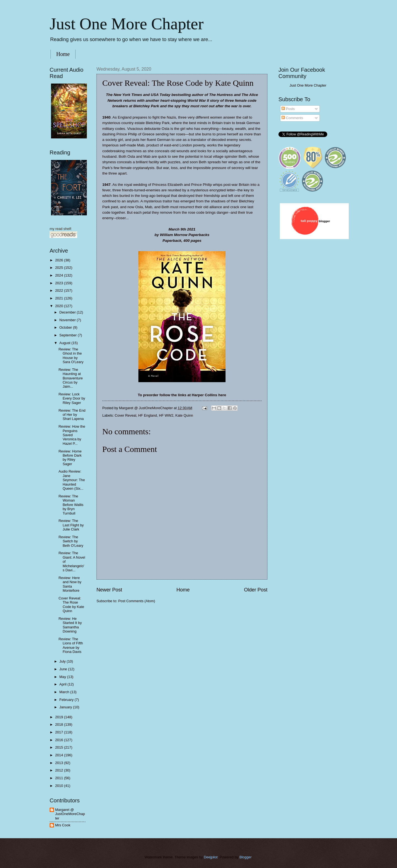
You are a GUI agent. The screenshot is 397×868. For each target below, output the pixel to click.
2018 (60, 724)
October (66, 327)
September (69, 335)
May (63, 677)
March (65, 692)
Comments (292, 118)
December (68, 312)
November (68, 320)
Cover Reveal (125, 415)
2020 (60, 306)
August (65, 343)
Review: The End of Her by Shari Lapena (72, 415)
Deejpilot (211, 857)
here (222, 395)
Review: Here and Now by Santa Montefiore (70, 584)
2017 (60, 732)
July (63, 661)
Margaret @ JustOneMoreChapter (70, 814)
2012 (60, 770)
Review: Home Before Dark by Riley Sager (70, 458)
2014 (60, 755)
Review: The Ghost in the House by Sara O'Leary (71, 356)
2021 (60, 298)
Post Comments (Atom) (137, 601)
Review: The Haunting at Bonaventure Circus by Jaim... (71, 378)
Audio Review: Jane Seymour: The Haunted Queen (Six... (72, 480)
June (64, 669)
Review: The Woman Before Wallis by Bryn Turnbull (71, 505)
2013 (60, 763)
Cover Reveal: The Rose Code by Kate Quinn (71, 605)
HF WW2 (166, 415)
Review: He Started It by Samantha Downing (70, 625)
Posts (288, 109)
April (63, 684)
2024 (60, 275)
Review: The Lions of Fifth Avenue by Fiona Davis (71, 645)
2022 (60, 290)
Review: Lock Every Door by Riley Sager (72, 398)
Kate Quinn (184, 415)
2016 (60, 740)
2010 (60, 786)
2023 (60, 283)
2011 (60, 778)
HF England (147, 415)
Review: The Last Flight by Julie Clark (71, 525)
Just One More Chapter (127, 24)
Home (63, 54)
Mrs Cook (63, 825)
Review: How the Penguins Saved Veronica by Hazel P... (72, 435)
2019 (60, 717)
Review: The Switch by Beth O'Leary (71, 541)
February (67, 700)
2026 (60, 260)
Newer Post (109, 590)
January (66, 707)
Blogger (245, 857)
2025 (60, 268)
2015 (60, 747)
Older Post (256, 590)
